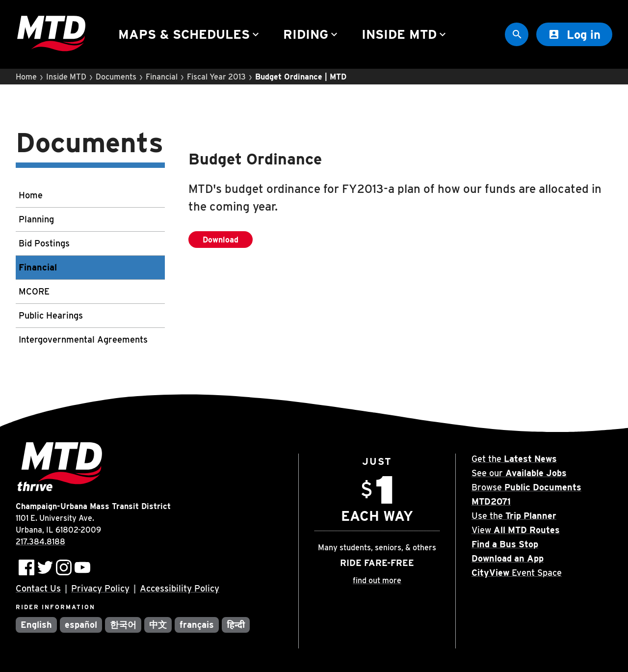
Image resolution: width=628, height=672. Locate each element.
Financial (162, 77)
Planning (36, 219)
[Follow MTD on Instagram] (64, 567)
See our (519, 473)
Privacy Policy (100, 588)
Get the (514, 459)
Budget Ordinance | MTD (301, 77)
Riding (312, 34)
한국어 (123, 625)
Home (26, 77)
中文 (158, 625)
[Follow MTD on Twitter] (45, 567)
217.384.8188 (40, 542)
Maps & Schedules (190, 34)
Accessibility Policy (180, 588)
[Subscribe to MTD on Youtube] (82, 567)
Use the (514, 516)
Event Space (517, 573)
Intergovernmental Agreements (83, 339)
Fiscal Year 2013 (216, 77)
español (81, 625)
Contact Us (38, 588)
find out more (377, 580)
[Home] (51, 35)
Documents (116, 77)
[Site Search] (517, 34)
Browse (526, 487)
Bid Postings (44, 243)
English (36, 625)
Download (228, 242)
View (516, 530)
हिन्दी (236, 625)
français (197, 625)
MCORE (34, 291)
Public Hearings (51, 315)
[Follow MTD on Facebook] (26, 567)
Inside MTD (405, 34)
